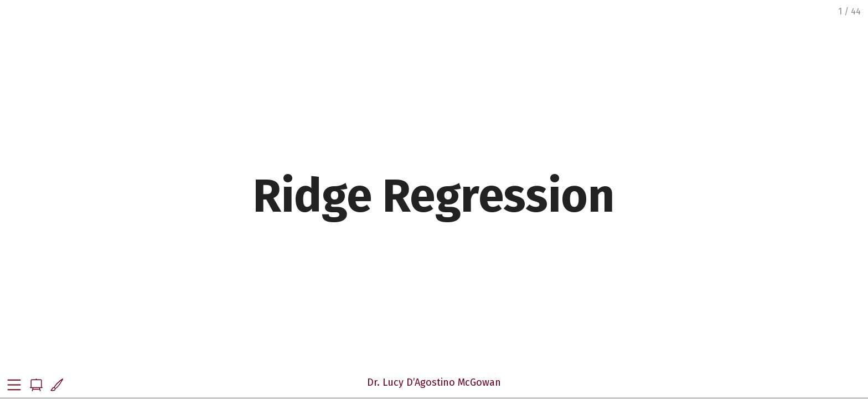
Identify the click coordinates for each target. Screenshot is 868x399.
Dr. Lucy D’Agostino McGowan (434, 382)
